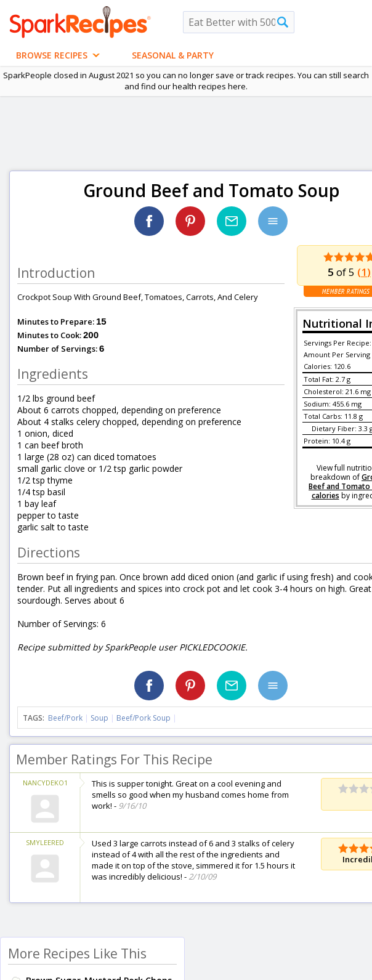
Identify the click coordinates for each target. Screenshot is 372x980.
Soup (99, 718)
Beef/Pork (65, 718)
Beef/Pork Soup (144, 718)
